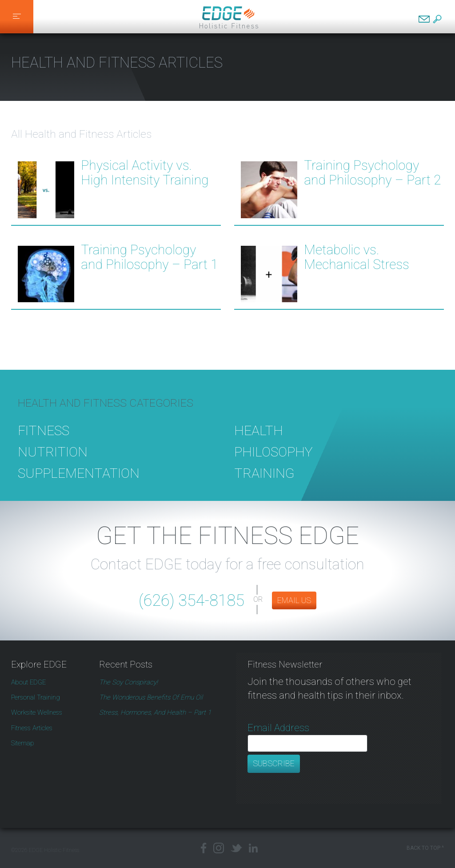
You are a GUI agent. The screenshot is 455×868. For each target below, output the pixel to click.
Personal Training (36, 697)
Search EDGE (437, 19)
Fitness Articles (32, 728)
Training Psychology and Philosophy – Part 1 (149, 257)
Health (259, 442)
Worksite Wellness (37, 712)
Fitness (44, 442)
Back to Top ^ (425, 848)
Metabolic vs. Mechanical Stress (357, 257)
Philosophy (273, 463)
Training (264, 485)
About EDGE (28, 682)
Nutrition (53, 463)
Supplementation (79, 485)
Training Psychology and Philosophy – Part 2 (372, 173)
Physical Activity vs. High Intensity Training (145, 173)
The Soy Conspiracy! (128, 682)
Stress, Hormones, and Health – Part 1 (155, 712)
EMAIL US (294, 600)
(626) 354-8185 (192, 600)
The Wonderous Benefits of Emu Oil (151, 697)
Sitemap (23, 743)
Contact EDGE (424, 19)
